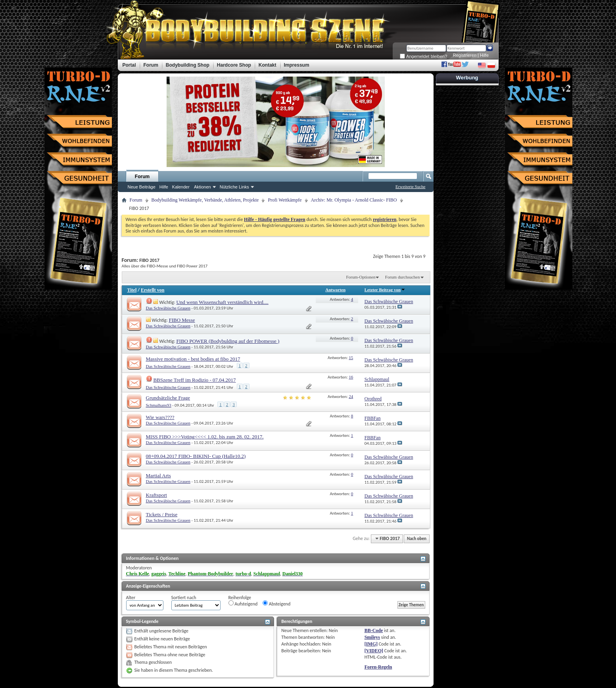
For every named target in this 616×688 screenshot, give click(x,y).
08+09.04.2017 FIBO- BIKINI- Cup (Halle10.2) (196, 456)
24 (351, 396)
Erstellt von (153, 290)
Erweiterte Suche (410, 186)
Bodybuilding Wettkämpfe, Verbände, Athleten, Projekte (205, 200)
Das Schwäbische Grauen (168, 308)
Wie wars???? (160, 417)
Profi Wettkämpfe (285, 200)
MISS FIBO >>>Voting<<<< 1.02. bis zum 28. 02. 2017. (205, 437)
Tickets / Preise (162, 514)
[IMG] (371, 644)
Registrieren (465, 55)
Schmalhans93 (159, 405)
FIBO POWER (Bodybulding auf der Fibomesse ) (228, 341)
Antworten (335, 290)
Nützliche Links (234, 187)
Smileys (372, 637)
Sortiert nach (184, 598)
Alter (131, 598)
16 (351, 377)
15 (351, 357)
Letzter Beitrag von (385, 290)
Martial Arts (158, 476)
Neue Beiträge (142, 187)
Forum (142, 177)
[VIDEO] (374, 651)
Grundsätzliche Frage (168, 398)
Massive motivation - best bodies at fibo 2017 (193, 359)
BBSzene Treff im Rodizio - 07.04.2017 (194, 380)
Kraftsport (156, 495)
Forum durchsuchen (403, 277)
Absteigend (276, 603)
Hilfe (484, 55)
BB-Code (374, 630)
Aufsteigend (243, 603)
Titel (132, 290)
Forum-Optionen (361, 277)
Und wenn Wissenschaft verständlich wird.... (222, 302)
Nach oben (417, 539)
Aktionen (202, 187)
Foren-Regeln (378, 667)
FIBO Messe (182, 320)
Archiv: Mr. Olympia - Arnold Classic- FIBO (354, 200)
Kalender (181, 187)
